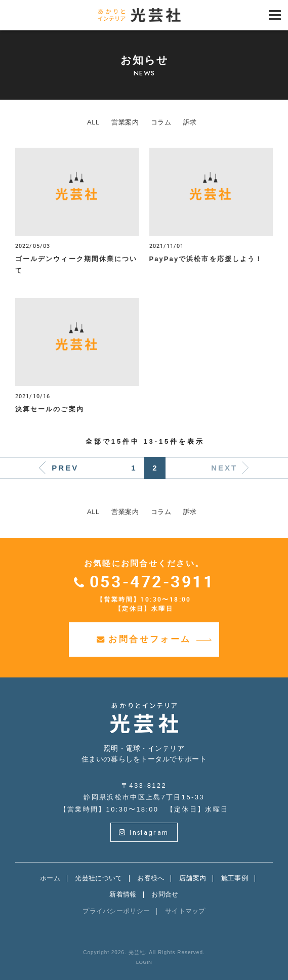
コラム (161, 122)
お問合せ (165, 894)
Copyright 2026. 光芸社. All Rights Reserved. (144, 952)
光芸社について (98, 878)
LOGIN (144, 962)
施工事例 (235, 878)
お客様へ (151, 878)
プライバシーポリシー (116, 911)
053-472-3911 (152, 581)
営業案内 (125, 122)
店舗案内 (193, 878)
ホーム (50, 878)
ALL (93, 122)
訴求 (190, 122)
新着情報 (123, 894)
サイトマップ (185, 911)
